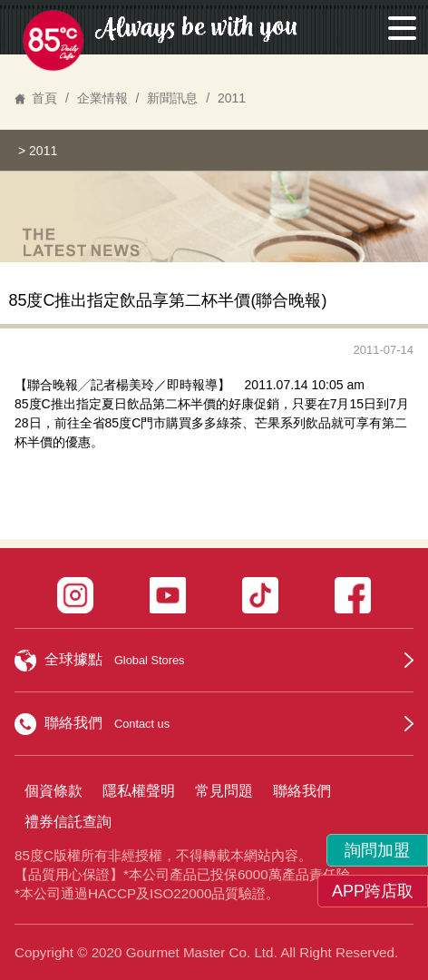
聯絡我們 (302, 791)
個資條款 (53, 791)
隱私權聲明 (139, 791)
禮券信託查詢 (68, 822)
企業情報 (102, 98)
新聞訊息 (172, 98)
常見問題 (224, 791)
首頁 (44, 98)
